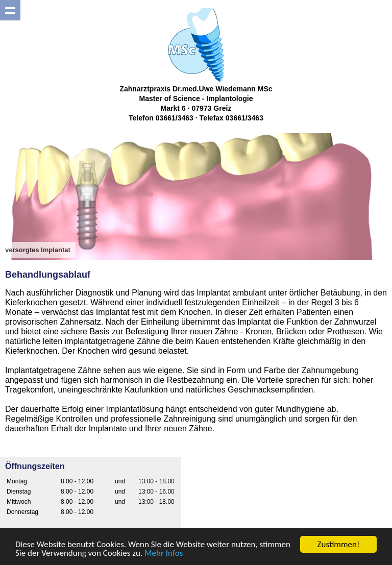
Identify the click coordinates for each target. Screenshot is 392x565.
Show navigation (10, 10)
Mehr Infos (164, 554)
